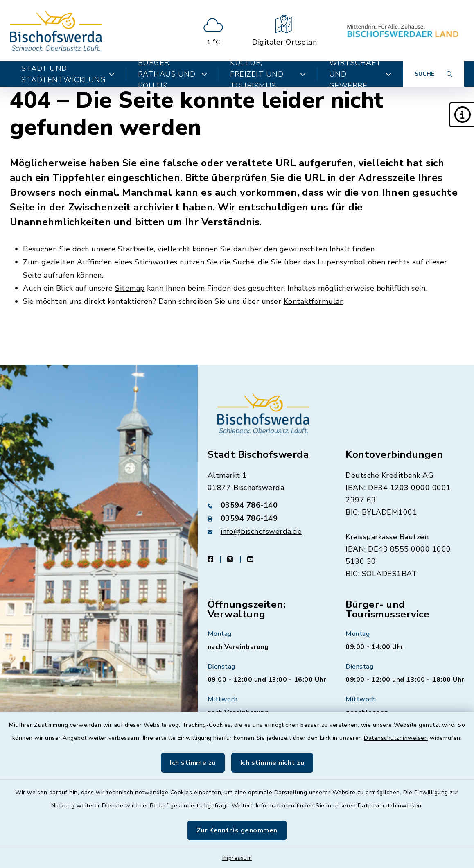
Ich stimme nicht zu (272, 763)
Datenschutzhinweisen (396, 738)
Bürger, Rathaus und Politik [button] (173, 74)
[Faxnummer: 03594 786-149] (267, 518)
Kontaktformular (313, 301)
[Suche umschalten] (433, 74)
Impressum (237, 858)
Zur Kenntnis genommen (237, 830)
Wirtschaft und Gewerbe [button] (360, 74)
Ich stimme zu (193, 763)
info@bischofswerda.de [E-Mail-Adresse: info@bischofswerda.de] (261, 531)
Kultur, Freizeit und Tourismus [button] (268, 74)
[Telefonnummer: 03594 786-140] (267, 505)
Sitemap (130, 288)
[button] (462, 115)
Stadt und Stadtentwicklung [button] (68, 74)
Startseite (136, 249)
